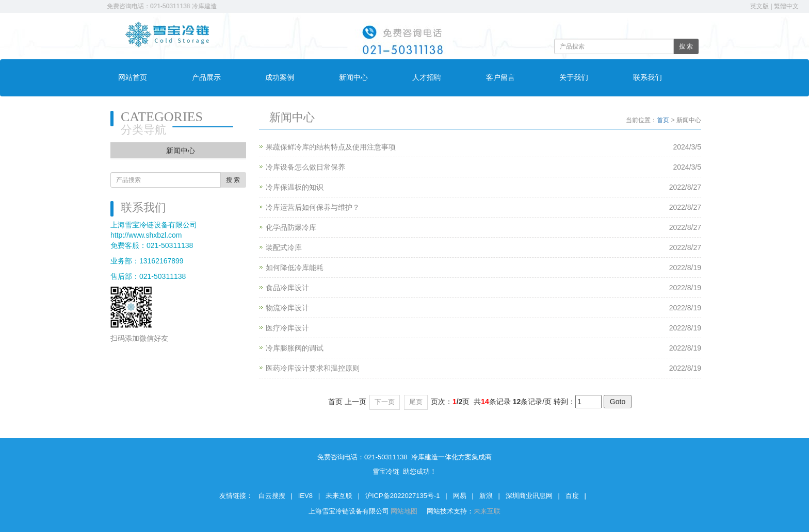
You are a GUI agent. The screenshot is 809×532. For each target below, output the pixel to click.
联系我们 (648, 78)
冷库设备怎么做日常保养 (305, 167)
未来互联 (339, 496)
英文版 (759, 6)
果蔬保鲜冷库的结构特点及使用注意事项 (331, 147)
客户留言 (500, 78)
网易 (460, 496)
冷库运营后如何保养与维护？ (313, 207)
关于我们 (574, 78)
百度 (572, 496)
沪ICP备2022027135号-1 (403, 496)
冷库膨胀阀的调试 (295, 348)
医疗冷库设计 (287, 328)
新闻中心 (353, 78)
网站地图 (405, 511)
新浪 (486, 496)
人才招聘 (427, 78)
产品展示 (206, 78)
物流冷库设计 (287, 308)
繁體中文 (786, 6)
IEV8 (305, 496)
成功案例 (280, 78)
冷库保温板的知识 (295, 187)
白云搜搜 (272, 496)
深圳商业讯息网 (529, 496)
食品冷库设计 (287, 288)
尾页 (416, 402)
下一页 (385, 402)
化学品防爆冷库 (291, 227)
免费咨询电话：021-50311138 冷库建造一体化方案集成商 (190, 6)
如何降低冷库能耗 (295, 268)
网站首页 (133, 78)
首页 (663, 120)
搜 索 (686, 46)
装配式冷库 (284, 247)
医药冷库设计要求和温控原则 (313, 368)
